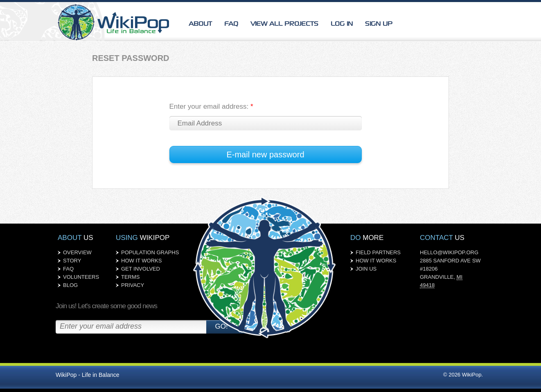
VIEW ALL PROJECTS (284, 23)
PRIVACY (133, 285)
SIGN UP (379, 23)
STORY (72, 261)
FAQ (231, 23)
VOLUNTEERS (81, 277)
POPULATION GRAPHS (150, 252)
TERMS (131, 277)
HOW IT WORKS (141, 261)
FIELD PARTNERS (378, 252)
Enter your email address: (211, 106)
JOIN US (366, 269)
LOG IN (342, 23)
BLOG (70, 285)
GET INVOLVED (141, 269)
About (200, 23)
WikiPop (115, 21)
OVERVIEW (77, 252)
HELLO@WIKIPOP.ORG (449, 252)
